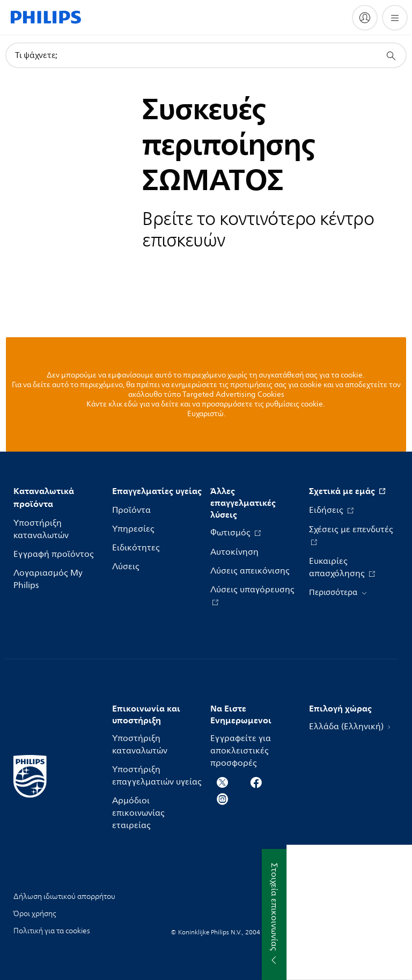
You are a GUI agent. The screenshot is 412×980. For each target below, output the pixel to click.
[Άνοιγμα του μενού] (395, 18)
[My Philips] (365, 18)
